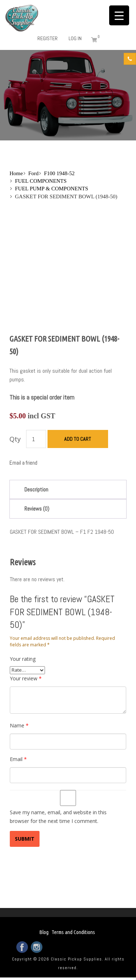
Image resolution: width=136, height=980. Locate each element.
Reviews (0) (37, 509)
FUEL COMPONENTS (41, 181)
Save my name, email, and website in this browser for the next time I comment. (58, 817)
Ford (33, 173)
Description (36, 489)
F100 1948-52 (59, 173)
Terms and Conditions (73, 932)
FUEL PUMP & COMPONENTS (51, 189)
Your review (26, 678)
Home (16, 173)
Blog (44, 932)
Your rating (23, 659)
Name (19, 725)
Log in (75, 38)
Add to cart (78, 439)
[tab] (68, 489)
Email (18, 759)
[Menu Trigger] (119, 15)
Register (48, 38)
